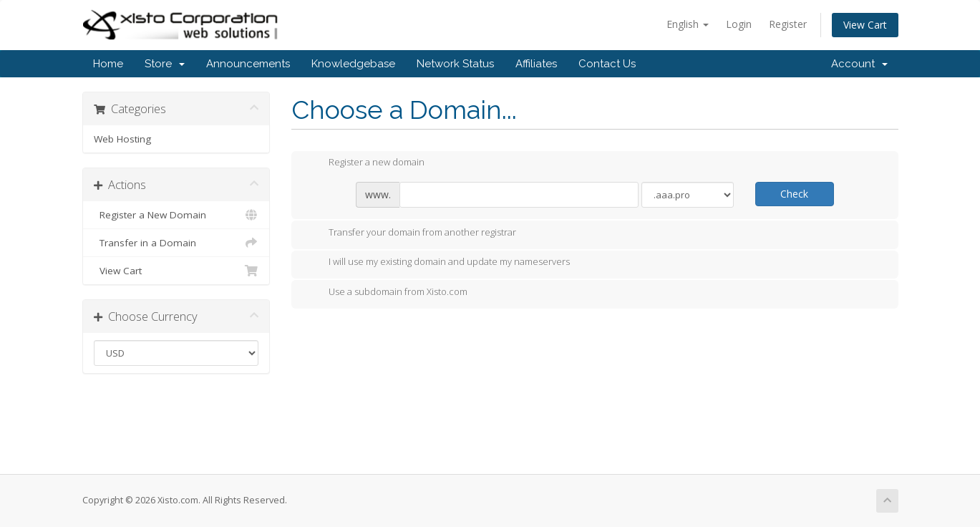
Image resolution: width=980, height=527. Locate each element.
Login (739, 24)
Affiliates (536, 64)
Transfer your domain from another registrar (411, 233)
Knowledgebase (353, 64)
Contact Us (607, 64)
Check (794, 194)
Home (108, 64)
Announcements (248, 64)
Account (859, 64)
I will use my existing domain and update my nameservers (438, 263)
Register (788, 24)
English (688, 24)
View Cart (865, 25)
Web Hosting (122, 139)
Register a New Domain (176, 215)
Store (165, 64)
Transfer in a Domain (176, 243)
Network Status (455, 64)
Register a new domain (365, 163)
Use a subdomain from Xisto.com (387, 293)
